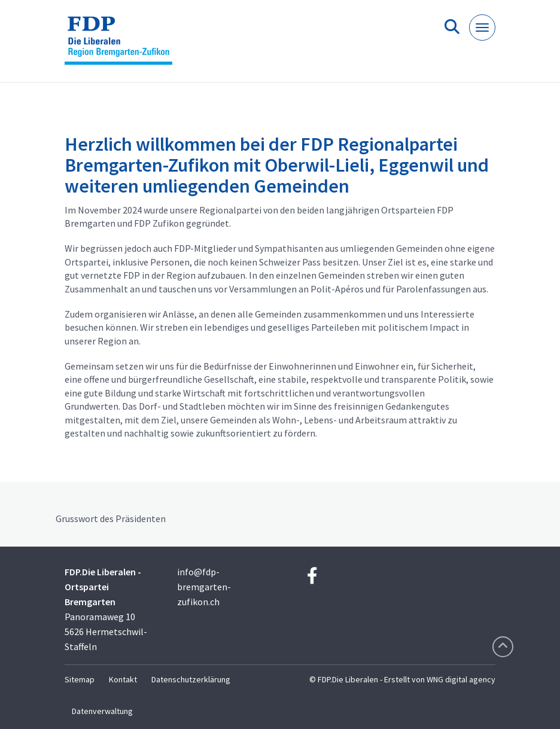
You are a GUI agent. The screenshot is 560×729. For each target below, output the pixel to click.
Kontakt (123, 679)
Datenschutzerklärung (191, 679)
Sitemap (80, 679)
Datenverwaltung (102, 711)
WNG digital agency (461, 679)
